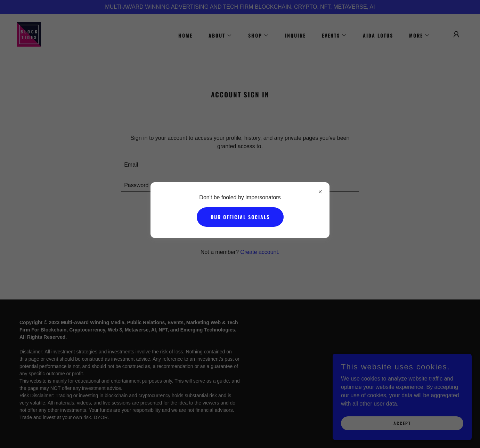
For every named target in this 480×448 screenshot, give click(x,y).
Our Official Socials (240, 217)
